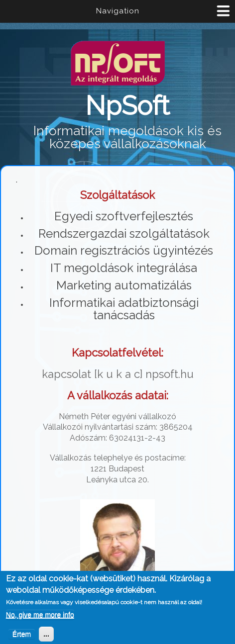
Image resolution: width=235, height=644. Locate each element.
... (46, 636)
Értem (22, 636)
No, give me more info (40, 617)
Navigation (118, 11)
